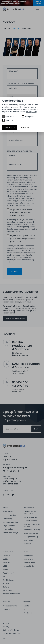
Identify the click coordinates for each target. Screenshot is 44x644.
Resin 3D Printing (30, 521)
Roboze (6, 584)
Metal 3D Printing (31, 517)
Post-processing (31, 537)
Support (16, 29)
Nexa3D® (6, 556)
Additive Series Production (30, 513)
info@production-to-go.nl (15, 468)
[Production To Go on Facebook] (4, 495)
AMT (5, 577)
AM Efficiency (8, 580)
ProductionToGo (10, 606)
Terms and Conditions (12, 633)
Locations (27, 29)
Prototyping (8, 529)
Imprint (6, 624)
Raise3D (6, 563)
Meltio (5, 559)
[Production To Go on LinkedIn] (13, 495)
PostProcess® (9, 573)
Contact (6, 29)
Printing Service (9, 515)
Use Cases (28, 613)
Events (26, 606)
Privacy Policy (32, 112)
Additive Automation (11, 594)
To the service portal (15, 319)
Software (27, 544)
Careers (6, 609)
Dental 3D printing (31, 533)
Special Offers (30, 566)
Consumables (29, 563)
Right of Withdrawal (11, 630)
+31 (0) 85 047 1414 (12, 471)
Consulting (7, 519)
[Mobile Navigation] (37, 9)
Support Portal (10, 460)
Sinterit (6, 587)
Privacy (6, 627)
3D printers (28, 556)
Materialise (7, 590)
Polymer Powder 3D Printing (32, 525)
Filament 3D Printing (32, 530)
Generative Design (11, 533)
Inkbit (5, 566)
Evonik (5, 570)
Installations (8, 512)
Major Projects (9, 526)
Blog (25, 609)
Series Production (10, 522)
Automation (29, 540)
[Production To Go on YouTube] (8, 495)
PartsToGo (28, 559)
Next (36, 429)
